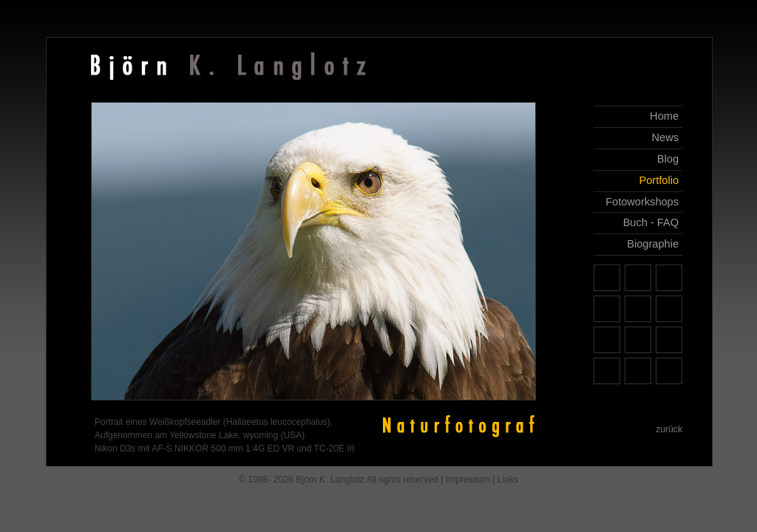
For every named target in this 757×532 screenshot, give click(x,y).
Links (508, 480)
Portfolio (659, 180)
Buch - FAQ (651, 222)
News (665, 137)
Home (664, 116)
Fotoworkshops (642, 202)
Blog (668, 159)
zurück (669, 429)
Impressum (468, 480)
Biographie (653, 244)
